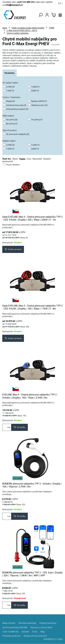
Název (15, 159)
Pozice (22, 159)
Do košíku (20, 427)
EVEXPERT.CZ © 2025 (53, 639)
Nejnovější (37, 159)
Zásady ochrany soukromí (35, 636)
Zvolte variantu (13, 249)
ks (7, 427)
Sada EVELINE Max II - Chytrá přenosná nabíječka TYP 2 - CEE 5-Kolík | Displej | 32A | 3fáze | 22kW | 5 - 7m (32, 218)
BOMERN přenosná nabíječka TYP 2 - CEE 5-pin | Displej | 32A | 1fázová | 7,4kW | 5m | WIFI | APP (32, 574)
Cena (29, 159)
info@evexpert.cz (14, 5)
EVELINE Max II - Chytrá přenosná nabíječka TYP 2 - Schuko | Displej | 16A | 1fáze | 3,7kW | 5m (30, 396)
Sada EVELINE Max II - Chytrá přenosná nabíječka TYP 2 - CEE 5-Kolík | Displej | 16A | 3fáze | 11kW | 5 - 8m (32, 307)
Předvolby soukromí (11, 636)
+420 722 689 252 (26, 2)
